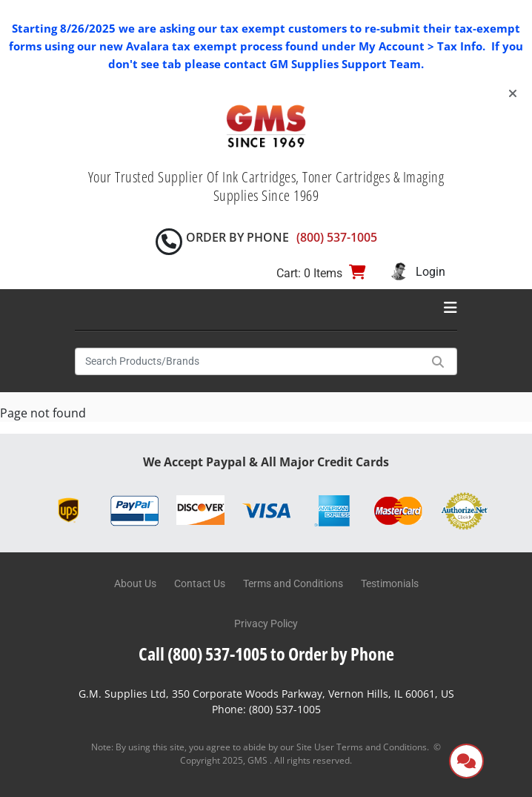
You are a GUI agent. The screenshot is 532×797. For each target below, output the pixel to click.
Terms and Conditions (293, 583)
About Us (135, 583)
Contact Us (200, 583)
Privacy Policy (266, 624)
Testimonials (390, 583)
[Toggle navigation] (450, 308)
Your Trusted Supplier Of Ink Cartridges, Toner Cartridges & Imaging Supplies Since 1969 (266, 186)
